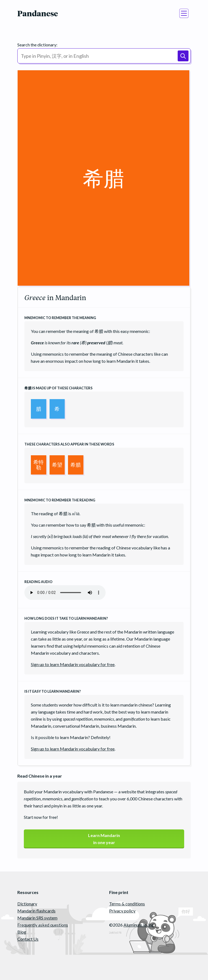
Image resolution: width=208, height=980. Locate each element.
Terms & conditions (127, 904)
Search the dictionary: (37, 45)
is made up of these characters (58, 388)
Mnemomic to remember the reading (60, 500)
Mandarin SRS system (37, 918)
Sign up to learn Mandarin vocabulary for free (73, 664)
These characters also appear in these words (69, 444)
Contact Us (28, 939)
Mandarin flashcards (36, 911)
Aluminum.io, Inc (139, 925)
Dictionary (27, 904)
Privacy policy (122, 911)
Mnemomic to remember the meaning (60, 318)
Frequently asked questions (43, 925)
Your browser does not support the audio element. (65, 593)
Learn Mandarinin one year (104, 839)
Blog (22, 932)
